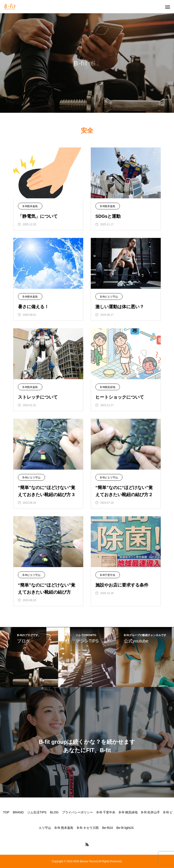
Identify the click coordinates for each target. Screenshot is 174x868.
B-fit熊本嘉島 (30, 206)
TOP (6, 812)
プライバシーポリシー (78, 812)
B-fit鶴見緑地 (108, 387)
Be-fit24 (108, 828)
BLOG (54, 812)
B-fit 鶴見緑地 (128, 812)
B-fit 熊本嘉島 (64, 828)
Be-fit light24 (125, 828)
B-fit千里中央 (108, 575)
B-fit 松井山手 (150, 812)
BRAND (18, 812)
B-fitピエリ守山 (109, 297)
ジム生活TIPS (37, 812)
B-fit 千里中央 (106, 812)
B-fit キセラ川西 (88, 828)
